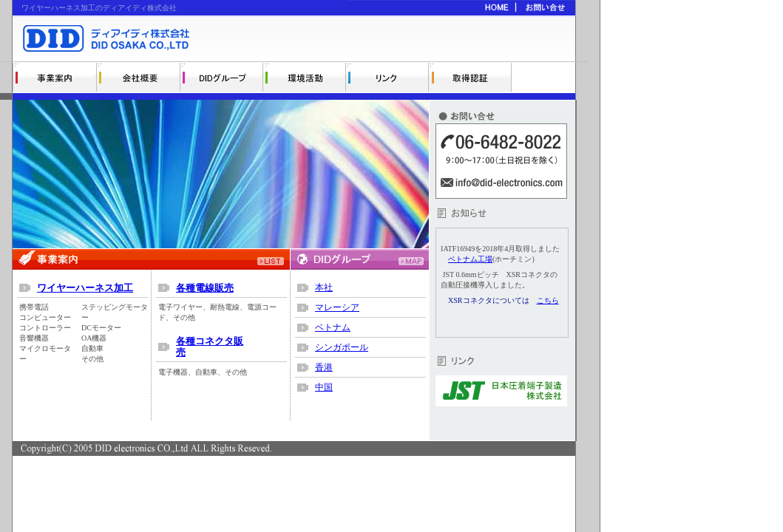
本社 (324, 287)
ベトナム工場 (470, 259)
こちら (548, 300)
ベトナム (333, 327)
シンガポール (342, 347)
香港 (324, 367)
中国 (324, 387)
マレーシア (337, 307)
